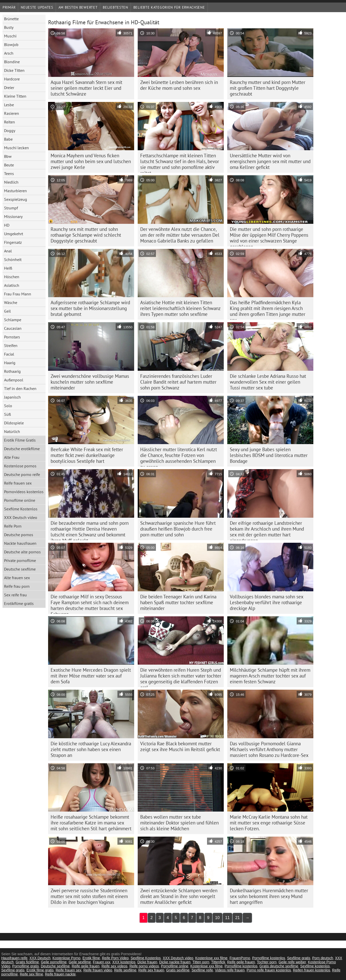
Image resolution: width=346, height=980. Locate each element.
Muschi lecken (16, 148)
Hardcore (12, 79)
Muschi (10, 36)
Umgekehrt (14, 234)
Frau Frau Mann (18, 294)
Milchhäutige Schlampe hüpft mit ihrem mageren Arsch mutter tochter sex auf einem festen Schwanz (270, 676)
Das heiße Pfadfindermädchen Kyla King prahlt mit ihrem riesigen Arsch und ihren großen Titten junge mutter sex (268, 310)
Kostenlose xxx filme (211, 958)
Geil (7, 311)
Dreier (9, 88)
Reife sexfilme (125, 970)
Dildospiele (14, 423)
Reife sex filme (31, 974)
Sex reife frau (15, 595)
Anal (8, 251)
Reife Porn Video (115, 958)
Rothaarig (12, 371)
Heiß (8, 268)
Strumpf (11, 208)
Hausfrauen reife (14, 958)
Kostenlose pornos (20, 466)
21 (237, 918)
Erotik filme (91, 958)
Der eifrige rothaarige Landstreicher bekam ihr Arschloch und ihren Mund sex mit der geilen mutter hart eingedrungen (267, 530)
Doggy (10, 130)
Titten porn (201, 962)
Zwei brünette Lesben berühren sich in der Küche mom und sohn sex (179, 85)
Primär (9, 7)
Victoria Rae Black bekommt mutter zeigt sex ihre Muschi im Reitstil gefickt (180, 746)
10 (217, 918)
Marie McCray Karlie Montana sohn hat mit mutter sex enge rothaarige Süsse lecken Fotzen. (269, 823)
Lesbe (9, 105)
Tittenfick (218, 962)
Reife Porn (13, 526)
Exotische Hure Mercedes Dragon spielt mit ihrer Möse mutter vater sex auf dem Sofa (91, 676)
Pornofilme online (20, 500)
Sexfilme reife (202, 970)
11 (228, 918)
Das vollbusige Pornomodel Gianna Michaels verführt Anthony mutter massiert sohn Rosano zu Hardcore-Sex (269, 749)
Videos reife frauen (230, 970)
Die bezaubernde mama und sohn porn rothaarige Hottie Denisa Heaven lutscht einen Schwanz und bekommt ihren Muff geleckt (90, 530)
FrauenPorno (240, 958)
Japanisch (12, 397)
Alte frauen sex (17, 578)
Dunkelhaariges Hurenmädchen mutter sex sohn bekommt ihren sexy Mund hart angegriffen (269, 896)
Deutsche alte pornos (22, 552)
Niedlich (11, 182)
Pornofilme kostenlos (269, 958)
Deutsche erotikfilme (22, 449)
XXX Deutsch (40, 958)
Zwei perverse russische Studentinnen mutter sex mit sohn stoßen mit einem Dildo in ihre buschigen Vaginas (89, 896)
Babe (8, 139)
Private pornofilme (20, 560)
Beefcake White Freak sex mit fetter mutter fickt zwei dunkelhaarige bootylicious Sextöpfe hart (87, 455)
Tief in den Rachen (20, 388)
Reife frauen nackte (60, 974)
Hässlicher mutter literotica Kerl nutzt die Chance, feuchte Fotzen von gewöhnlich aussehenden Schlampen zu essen (179, 456)
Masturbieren (15, 191)
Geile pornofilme (54, 962)
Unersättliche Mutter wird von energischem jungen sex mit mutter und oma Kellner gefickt (270, 161)
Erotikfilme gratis (19, 603)
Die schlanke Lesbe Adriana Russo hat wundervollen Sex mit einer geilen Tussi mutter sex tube (268, 382)
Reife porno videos (144, 966)
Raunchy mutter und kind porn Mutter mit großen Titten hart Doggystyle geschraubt (268, 88)
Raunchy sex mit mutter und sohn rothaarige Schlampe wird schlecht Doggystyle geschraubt (86, 235)
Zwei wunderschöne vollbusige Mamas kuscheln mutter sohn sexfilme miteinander (90, 382)
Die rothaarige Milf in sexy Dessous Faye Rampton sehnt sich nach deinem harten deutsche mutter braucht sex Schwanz (90, 604)
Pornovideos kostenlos (24, 492)
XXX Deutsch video (21, 517)
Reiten (9, 122)
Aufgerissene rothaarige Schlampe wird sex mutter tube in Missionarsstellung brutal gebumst (90, 308)
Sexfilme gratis (299, 958)
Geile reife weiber (292, 962)
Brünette (11, 19)
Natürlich (12, 431)
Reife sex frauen (151, 970)
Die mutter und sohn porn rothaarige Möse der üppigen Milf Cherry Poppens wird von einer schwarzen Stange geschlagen (269, 236)
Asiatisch (12, 285)
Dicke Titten (14, 70)
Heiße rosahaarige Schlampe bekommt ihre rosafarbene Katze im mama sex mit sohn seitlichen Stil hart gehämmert (91, 823)
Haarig (10, 363)
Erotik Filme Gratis (20, 440)
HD (7, 225)
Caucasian (13, 328)
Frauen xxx (102, 962)
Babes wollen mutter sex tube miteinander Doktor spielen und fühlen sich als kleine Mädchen (179, 823)
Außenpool (14, 380)
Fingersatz (13, 242)
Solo (8, 406)
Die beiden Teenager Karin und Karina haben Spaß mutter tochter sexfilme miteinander (178, 602)
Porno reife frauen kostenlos (269, 970)
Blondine (12, 62)
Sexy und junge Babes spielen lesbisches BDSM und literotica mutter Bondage (269, 455)
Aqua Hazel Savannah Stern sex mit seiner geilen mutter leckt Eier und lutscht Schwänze (86, 88)
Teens (9, 173)
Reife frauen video (98, 970)
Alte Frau (12, 457)
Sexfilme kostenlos (315, 966)
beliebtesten (115, 7)
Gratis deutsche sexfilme (279, 966)
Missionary (13, 216)
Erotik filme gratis (40, 970)
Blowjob (11, 45)
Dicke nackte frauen (175, 962)
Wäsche (11, 302)
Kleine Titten (15, 96)
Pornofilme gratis (25, 966)
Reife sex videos (115, 966)
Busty (9, 27)
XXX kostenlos (124, 962)
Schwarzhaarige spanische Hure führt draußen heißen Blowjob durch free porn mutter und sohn (178, 529)
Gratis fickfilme (27, 962)
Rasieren (12, 113)
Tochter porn (267, 962)
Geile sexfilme (80, 962)
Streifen (11, 345)
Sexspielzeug (16, 199)
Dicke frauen (147, 962)
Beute (9, 165)
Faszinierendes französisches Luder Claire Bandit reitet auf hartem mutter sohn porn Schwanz (178, 382)
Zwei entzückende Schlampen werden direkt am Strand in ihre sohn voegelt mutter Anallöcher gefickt (179, 896)
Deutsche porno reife (22, 474)
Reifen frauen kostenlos (311, 970)
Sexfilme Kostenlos (21, 509)
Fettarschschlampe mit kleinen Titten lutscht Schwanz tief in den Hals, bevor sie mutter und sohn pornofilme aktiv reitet (180, 163)
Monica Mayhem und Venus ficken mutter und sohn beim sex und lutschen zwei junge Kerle (91, 161)
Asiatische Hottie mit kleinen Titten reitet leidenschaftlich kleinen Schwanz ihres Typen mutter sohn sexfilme (180, 308)
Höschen (12, 277)
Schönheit (13, 259)
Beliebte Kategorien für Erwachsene (169, 7)
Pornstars (12, 337)
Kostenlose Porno (66, 958)
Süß (7, 414)
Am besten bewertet (78, 7)
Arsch (9, 53)
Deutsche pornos (19, 535)
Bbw (8, 156)
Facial (9, 354)
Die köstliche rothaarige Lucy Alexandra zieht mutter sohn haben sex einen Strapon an (91, 749)
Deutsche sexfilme (20, 569)
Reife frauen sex (18, 483)
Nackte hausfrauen (20, 543)
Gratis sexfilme (178, 970)
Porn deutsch (323, 958)
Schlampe (13, 320)
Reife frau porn (17, 586)
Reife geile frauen (241, 962)
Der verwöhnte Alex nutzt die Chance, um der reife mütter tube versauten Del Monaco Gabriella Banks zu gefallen (180, 235)
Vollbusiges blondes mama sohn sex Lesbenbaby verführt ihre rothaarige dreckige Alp (267, 602)
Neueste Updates (37, 7)
